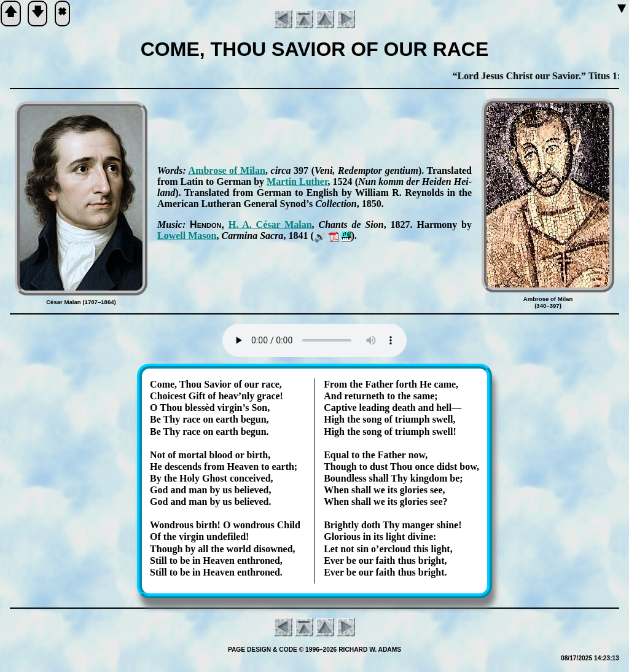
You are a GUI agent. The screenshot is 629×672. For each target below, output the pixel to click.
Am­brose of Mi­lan (227, 170)
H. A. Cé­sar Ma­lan (270, 225)
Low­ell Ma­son (187, 236)
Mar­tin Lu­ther (297, 182)
